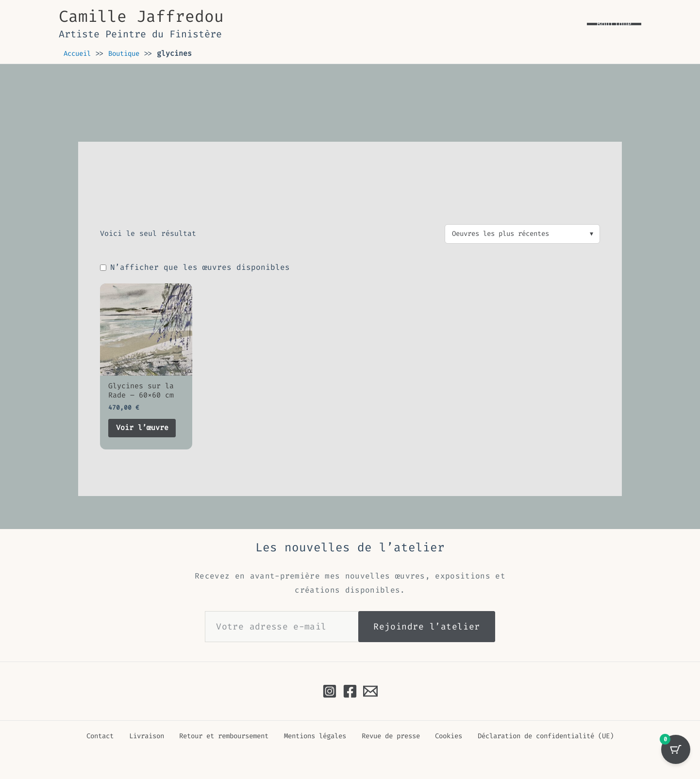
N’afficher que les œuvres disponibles (195, 268)
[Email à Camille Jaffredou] (370, 691)
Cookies (441, 736)
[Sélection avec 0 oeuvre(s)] (676, 755)
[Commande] (522, 234)
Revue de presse (386, 736)
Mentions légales (311, 736)
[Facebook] (350, 691)
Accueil (79, 53)
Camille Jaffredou (141, 17)
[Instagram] (330, 691)
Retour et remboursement (218, 736)
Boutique (129, 53)
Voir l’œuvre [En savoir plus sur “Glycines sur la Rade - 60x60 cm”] (145, 430)
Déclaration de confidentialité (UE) (540, 736)
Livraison (141, 736)
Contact (99, 736)
